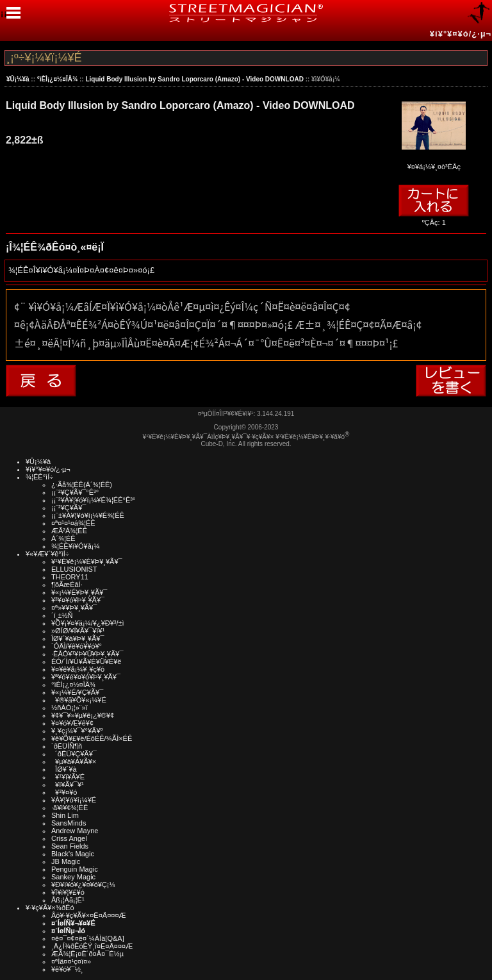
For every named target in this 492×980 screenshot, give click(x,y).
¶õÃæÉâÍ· (67, 585)
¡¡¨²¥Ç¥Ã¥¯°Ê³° (75, 492)
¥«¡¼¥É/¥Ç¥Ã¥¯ (77, 692)
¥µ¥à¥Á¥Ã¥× (74, 761)
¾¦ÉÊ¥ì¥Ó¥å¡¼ (76, 546)
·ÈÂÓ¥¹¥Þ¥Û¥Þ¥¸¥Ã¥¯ (87, 654)
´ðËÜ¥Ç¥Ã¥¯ (74, 754)
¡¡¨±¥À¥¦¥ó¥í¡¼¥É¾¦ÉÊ (88, 515)
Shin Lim (65, 815)
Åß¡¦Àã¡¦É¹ (68, 900)
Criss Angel (69, 838)
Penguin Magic (75, 869)
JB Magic (66, 861)
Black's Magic (73, 854)
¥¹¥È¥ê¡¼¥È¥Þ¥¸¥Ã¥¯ (87, 561)
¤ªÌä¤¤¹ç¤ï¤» (71, 961)
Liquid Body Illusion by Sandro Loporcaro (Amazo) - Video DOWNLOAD (194, 79)
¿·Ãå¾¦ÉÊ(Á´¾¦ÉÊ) (82, 485)
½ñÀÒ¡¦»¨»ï (70, 708)
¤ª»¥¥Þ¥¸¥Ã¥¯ (74, 608)
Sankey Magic (73, 877)
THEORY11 (70, 577)
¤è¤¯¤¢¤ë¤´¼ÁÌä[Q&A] (88, 938)
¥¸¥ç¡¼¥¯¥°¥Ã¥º (77, 731)
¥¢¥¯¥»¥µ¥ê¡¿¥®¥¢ (83, 715)
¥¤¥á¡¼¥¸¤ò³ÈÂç (434, 162)
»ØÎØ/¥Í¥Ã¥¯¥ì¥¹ (78, 631)
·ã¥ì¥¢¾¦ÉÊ (70, 808)
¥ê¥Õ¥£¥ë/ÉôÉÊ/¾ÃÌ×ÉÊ (92, 738)
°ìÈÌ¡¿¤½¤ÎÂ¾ (57, 79)
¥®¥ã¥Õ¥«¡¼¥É (79, 700)
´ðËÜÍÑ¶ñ (67, 746)
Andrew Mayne (75, 831)
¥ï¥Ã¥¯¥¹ (68, 785)
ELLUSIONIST (74, 569)
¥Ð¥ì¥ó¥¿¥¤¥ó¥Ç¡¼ (83, 884)
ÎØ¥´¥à (64, 769)
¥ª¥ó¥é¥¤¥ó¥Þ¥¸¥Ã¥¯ (86, 677)
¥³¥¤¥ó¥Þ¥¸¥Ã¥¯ (78, 600)
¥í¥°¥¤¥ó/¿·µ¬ (461, 34)
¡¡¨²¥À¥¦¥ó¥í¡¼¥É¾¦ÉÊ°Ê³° (93, 500)
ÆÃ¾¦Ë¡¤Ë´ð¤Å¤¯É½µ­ (87, 954)
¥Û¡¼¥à (18, 79)
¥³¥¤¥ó (64, 792)
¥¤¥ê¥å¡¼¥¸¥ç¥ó (78, 669)
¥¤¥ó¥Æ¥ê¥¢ (72, 723)
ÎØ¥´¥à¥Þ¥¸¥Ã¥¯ (78, 638)
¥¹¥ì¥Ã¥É (68, 777)
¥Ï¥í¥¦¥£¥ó (68, 892)
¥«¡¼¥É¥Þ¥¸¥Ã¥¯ (79, 592)
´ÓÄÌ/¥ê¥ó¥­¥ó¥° (77, 646)
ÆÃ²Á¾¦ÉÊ (69, 531)
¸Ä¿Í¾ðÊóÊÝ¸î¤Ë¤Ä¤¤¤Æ (92, 946)
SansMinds (69, 823)
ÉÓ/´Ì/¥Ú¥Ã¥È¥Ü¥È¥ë (86, 661)
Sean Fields (70, 846)
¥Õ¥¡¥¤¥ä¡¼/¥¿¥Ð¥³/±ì (88, 623)
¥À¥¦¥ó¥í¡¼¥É (74, 800)
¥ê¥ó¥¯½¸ (67, 969)
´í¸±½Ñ (62, 615)
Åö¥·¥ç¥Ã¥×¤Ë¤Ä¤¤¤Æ (89, 915)
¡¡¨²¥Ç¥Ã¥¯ (69, 508)
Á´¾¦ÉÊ (63, 538)
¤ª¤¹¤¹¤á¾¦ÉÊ (73, 523)
